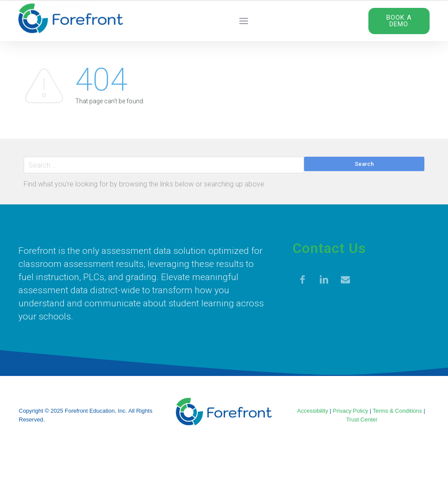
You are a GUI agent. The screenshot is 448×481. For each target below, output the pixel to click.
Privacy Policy (351, 411)
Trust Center (362, 420)
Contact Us (329, 248)
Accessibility (313, 411)
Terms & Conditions (397, 411)
